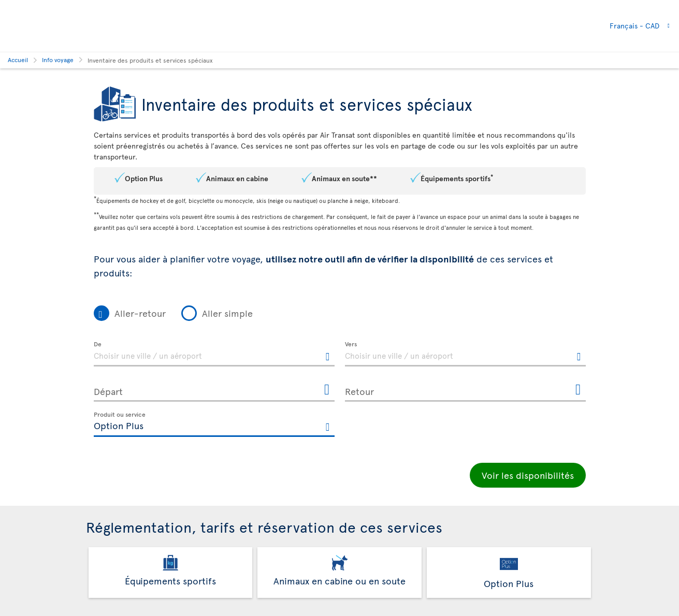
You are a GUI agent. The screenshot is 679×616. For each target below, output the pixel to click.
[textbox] (214, 354)
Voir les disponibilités (528, 475)
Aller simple (227, 313)
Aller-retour (140, 313)
